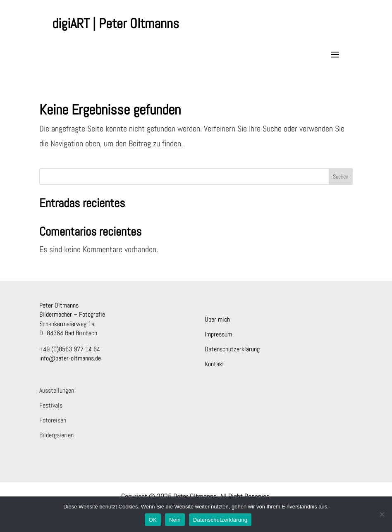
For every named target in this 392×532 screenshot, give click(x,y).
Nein (175, 520)
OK (153, 520)
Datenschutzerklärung (232, 349)
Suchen (341, 177)
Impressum (218, 334)
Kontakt (215, 364)
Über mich (217, 319)
